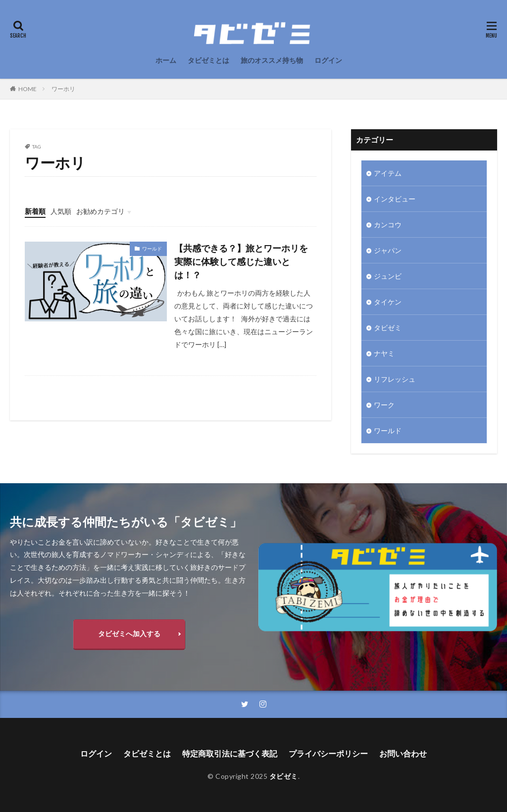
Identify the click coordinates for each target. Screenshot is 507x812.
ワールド (152, 249)
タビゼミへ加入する (129, 634)
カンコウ (388, 225)
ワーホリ (63, 89)
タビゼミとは (208, 60)
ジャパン (388, 250)
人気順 (61, 211)
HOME (27, 89)
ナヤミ (384, 353)
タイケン (388, 302)
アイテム (388, 173)
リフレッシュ (395, 379)
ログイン (328, 60)
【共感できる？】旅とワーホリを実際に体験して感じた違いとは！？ (241, 261)
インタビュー (395, 199)
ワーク (384, 405)
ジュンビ (388, 276)
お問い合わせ (403, 753)
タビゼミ (388, 328)
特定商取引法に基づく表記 (230, 753)
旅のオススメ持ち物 (272, 60)
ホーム (166, 60)
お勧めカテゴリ (101, 211)
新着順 (35, 211)
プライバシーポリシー (328, 753)
